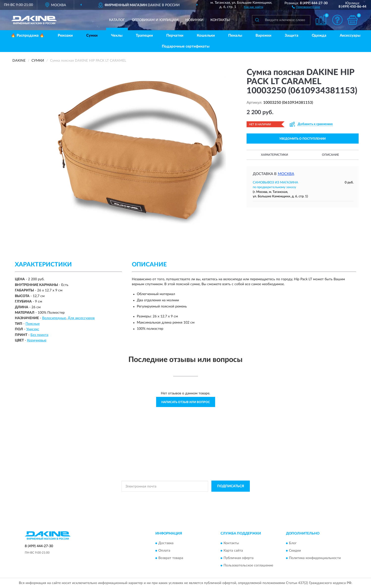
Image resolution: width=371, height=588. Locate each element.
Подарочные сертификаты (186, 46)
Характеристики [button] (274, 155)
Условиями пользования (229, 497)
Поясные (33, 324)
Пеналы (235, 36)
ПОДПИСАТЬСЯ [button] (231, 486)
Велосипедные (54, 318)
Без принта (39, 335)
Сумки (92, 36)
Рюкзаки (65, 36)
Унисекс (33, 329)
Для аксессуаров (81, 318)
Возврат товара (171, 558)
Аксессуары (350, 36)
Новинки (194, 20)
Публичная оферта (239, 558)
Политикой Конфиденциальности (186, 497)
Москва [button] (286, 174)
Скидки (295, 551)
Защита (292, 36)
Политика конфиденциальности (315, 558)
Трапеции (144, 36)
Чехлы (117, 36)
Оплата (164, 551)
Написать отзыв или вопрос (186, 402)
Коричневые (37, 340)
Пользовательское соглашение (248, 565)
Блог (293, 543)
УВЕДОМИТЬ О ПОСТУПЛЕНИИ (302, 139)
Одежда (319, 36)
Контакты (220, 20)
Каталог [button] (117, 20)
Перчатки (175, 36)
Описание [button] (330, 155)
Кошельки (206, 36)
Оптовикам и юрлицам (155, 20)
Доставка (166, 543)
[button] (306, 7)
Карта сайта (233, 551)
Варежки (263, 36)
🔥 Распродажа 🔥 (28, 36)
